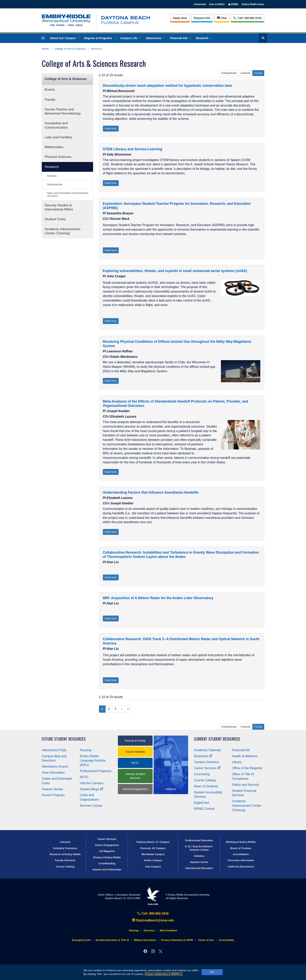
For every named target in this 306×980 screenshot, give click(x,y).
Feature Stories (52, 789)
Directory (149, 930)
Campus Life (131, 38)
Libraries (65, 842)
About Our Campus (65, 38)
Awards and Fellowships (107, 869)
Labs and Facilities (58, 137)
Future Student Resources (64, 739)
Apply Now (180, 18)
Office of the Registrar (247, 768)
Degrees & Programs (100, 38)
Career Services (207, 768)
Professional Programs (96, 771)
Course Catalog (205, 780)
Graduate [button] (246, 73)
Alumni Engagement (135, 789)
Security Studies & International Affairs (59, 207)
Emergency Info (81, 940)
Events (50, 90)
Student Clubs (55, 219)
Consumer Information (241, 860)
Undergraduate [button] (229, 73)
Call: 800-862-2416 (153, 913)
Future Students (135, 752)
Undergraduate (55, 184)
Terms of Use (206, 940)
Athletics (199, 856)
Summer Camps (91, 806)
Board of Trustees (241, 848)
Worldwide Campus (153, 854)
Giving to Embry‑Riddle (107, 857)
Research (204, 38)
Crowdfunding (107, 863)
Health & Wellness (245, 756)
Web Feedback (168, 930)
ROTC (84, 777)
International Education (199, 868)
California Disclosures (241, 867)
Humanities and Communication (56, 125)
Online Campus (153, 860)
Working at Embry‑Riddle (241, 842)
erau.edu (153, 896)
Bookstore (203, 756)
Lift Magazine (107, 851)
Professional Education (199, 840)
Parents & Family (135, 741)
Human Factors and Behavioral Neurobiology (63, 111)
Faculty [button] (258, 73)
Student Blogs (92, 789)
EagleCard (201, 803)
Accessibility (226, 940)
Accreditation (241, 854)
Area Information (53, 773)
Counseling (202, 774)
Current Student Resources (217, 739)
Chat (222, 18)
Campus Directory (206, 762)
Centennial (200, 4)
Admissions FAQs (54, 750)
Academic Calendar (208, 750)
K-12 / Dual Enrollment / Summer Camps (199, 848)
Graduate (52, 176)
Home (45, 49)
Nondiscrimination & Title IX (112, 940)
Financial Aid (180, 38)
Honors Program (53, 795)
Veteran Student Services (135, 776)
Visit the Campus (92, 783)
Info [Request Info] (202, 18)
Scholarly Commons (65, 848)
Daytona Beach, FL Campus (153, 842)
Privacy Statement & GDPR (164, 974)
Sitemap (134, 930)
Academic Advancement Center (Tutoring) (62, 231)
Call (247, 18)
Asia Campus (153, 867)
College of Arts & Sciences (70, 49)
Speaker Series (199, 862)
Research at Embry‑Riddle (65, 854)
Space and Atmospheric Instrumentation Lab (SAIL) (68, 195)
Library (237, 762)
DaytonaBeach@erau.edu (153, 920)
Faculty (50, 100)
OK (212, 972)
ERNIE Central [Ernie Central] (204, 809)
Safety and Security (246, 785)
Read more (111, 129)
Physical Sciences (58, 157)
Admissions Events (55, 767)
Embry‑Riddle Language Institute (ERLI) (93, 761)
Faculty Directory (65, 860)
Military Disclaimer (145, 940)
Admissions (155, 38)
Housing (86, 750)
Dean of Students (206, 786)
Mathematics (54, 147)
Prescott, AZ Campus (153, 848)
